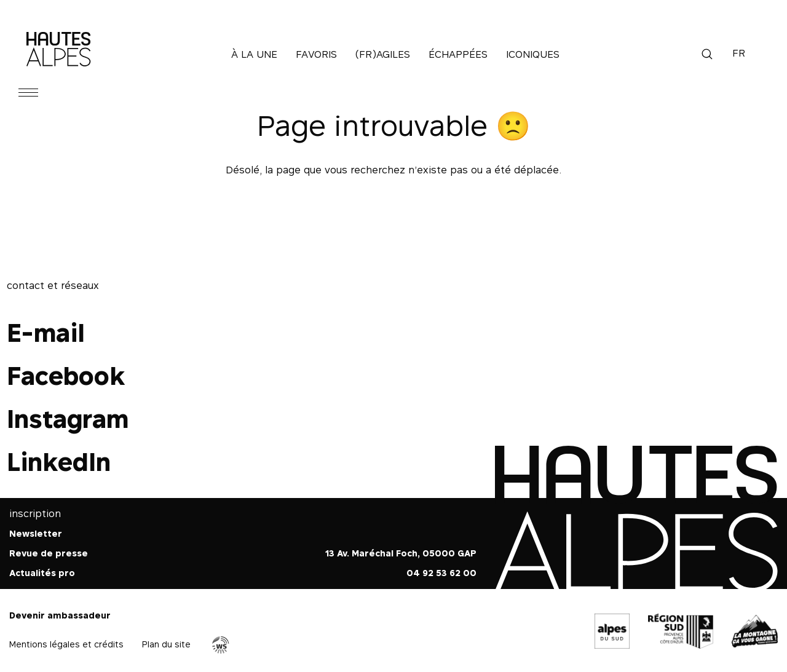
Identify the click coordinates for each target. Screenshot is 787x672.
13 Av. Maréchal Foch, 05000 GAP (401, 553)
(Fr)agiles (383, 54)
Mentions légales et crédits (66, 644)
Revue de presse (49, 553)
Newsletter (36, 533)
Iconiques (533, 54)
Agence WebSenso (221, 645)
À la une (254, 54)
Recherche (707, 54)
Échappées (458, 54)
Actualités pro (42, 573)
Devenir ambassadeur (60, 615)
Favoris (316, 54)
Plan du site (166, 644)
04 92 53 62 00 (441, 573)
